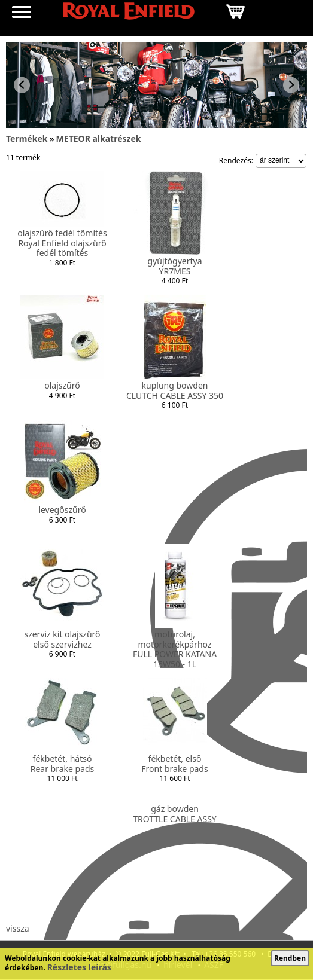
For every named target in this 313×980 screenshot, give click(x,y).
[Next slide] (291, 85)
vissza (18, 928)
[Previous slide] (22, 85)
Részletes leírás (79, 967)
